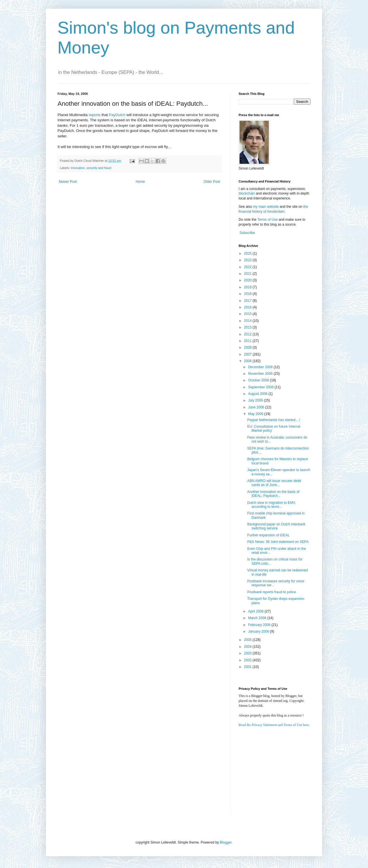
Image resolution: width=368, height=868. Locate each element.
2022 (248, 267)
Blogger (226, 842)
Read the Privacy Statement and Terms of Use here (274, 725)
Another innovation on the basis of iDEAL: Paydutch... (273, 494)
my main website (266, 207)
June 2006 (257, 407)
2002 (248, 660)
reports (94, 115)
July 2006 (256, 400)
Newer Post (68, 182)
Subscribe (247, 233)
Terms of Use (268, 220)
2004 (248, 647)
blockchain (247, 193)
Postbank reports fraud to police (272, 592)
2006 (248, 361)
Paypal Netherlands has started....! (274, 420)
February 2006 (260, 625)
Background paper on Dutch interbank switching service (276, 526)
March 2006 (258, 618)
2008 (248, 347)
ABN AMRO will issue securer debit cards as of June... (274, 483)
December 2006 (261, 367)
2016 (248, 307)
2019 (248, 287)
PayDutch (117, 115)
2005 (248, 640)
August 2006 (258, 394)
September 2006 (261, 387)
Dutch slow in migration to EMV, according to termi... (272, 505)
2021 (248, 274)
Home (140, 182)
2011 (248, 341)
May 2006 (256, 414)
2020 (248, 280)
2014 (248, 321)
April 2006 (256, 611)
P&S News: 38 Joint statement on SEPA (278, 542)
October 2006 (259, 380)
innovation (78, 168)
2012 (248, 334)
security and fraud (99, 168)
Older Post (212, 182)
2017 (248, 301)
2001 (248, 667)
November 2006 (261, 374)
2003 (248, 653)
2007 (248, 354)
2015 (248, 314)
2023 (248, 260)
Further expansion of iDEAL (268, 535)
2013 (248, 327)
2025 (248, 254)
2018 (248, 294)
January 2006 (259, 631)
